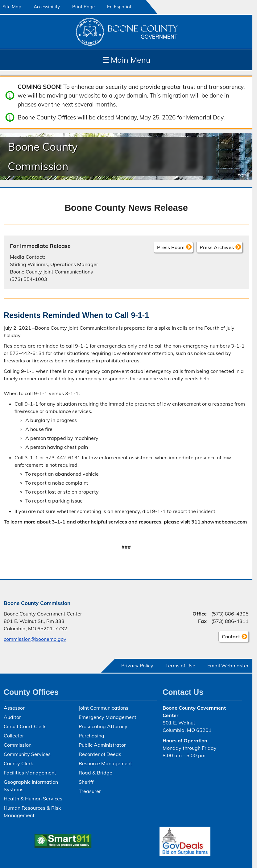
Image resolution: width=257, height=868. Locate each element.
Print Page (83, 7)
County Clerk (18, 763)
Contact (229, 637)
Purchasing (91, 736)
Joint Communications (104, 708)
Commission (18, 745)
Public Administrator (102, 745)
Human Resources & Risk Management (32, 812)
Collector (14, 736)
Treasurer (90, 791)
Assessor (14, 708)
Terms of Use (180, 666)
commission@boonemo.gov (35, 639)
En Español (119, 7)
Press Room (171, 247)
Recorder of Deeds (100, 754)
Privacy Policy (137, 666)
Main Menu (126, 60)
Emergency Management (108, 717)
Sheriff (86, 782)
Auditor (12, 717)
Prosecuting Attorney (103, 726)
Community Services (27, 754)
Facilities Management (30, 773)
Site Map (12, 7)
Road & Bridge (95, 773)
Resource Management (105, 763)
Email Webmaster (228, 666)
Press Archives (217, 247)
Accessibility (47, 7)
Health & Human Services (33, 799)
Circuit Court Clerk (25, 726)
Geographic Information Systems (31, 786)
